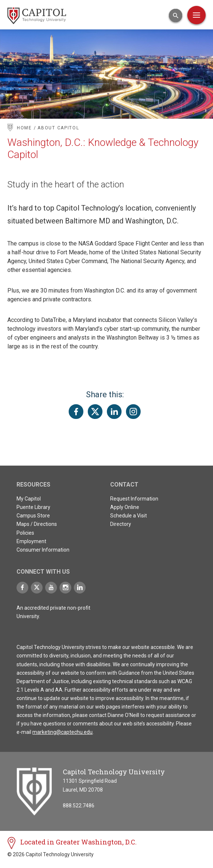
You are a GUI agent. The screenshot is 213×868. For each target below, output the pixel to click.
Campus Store (33, 516)
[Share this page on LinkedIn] (114, 412)
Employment (31, 541)
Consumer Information (43, 550)
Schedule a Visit (129, 516)
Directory (121, 524)
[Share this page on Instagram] (133, 412)
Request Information (134, 499)
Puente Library (33, 507)
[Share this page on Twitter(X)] (95, 412)
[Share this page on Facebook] (76, 412)
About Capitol (58, 128)
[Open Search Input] (176, 15)
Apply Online (125, 507)
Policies (25, 533)
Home (24, 128)
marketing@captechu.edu (62, 732)
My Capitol (29, 499)
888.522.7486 (79, 806)
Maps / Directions (37, 524)
